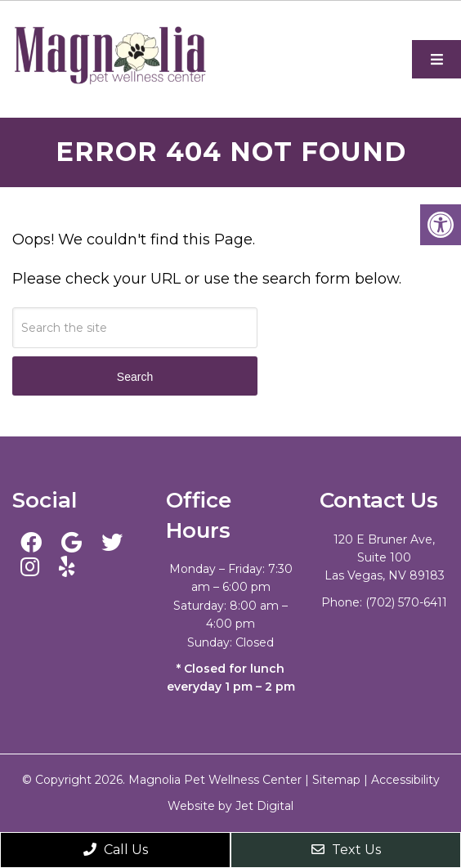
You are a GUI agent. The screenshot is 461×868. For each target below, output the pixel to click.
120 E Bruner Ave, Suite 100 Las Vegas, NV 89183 (385, 558)
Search (135, 377)
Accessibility (405, 780)
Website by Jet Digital (230, 806)
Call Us (116, 850)
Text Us (346, 850)
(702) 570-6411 (406, 602)
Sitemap (336, 780)
